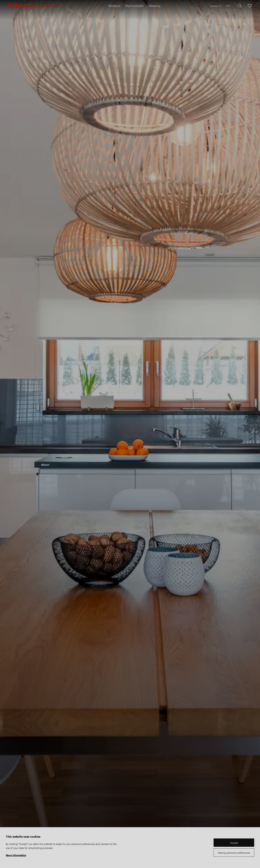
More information (16, 855)
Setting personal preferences (234, 852)
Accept (234, 843)
